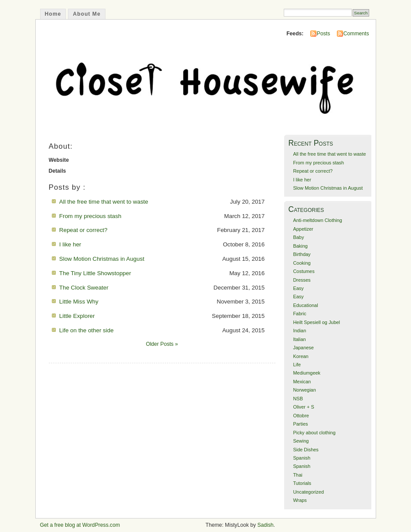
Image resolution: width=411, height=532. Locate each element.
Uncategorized (308, 492)
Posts (323, 34)
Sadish (265, 525)
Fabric (299, 314)
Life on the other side (87, 330)
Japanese (303, 348)
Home (53, 14)
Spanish (302, 458)
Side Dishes (306, 450)
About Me (87, 14)
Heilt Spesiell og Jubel (316, 322)
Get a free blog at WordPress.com (80, 525)
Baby (298, 237)
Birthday (302, 254)
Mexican (302, 382)
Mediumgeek (307, 373)
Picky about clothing (314, 433)
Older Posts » (162, 344)
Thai (297, 475)
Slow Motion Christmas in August (102, 259)
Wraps (300, 500)
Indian (299, 331)
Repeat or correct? (83, 230)
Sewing (301, 441)
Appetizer (303, 229)
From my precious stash (90, 216)
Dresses (302, 280)
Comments (356, 34)
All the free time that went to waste (104, 202)
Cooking (302, 263)
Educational (305, 305)
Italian (299, 339)
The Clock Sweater (84, 288)
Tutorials (302, 483)
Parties (300, 424)
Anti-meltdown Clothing (317, 220)
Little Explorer (77, 316)
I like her (70, 244)
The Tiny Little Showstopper (95, 273)
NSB (298, 399)
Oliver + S (303, 407)
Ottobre (301, 416)
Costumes (304, 271)
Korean (301, 356)
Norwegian (304, 390)
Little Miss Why (79, 302)
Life (297, 365)
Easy (298, 288)
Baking (300, 246)
